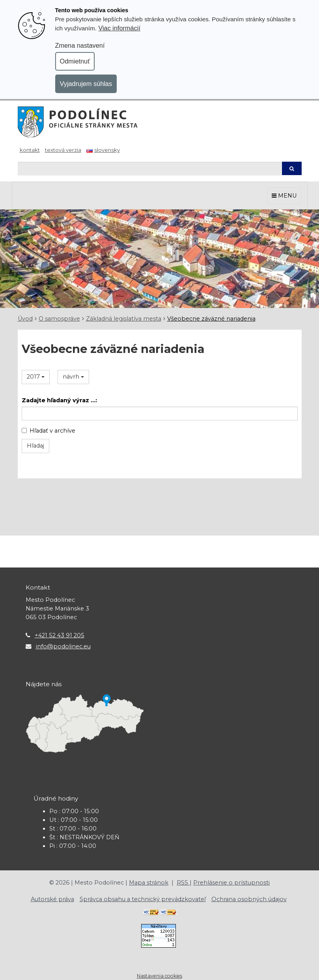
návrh (73, 377)
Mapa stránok (149, 883)
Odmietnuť (75, 61)
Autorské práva (52, 899)
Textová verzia (63, 150)
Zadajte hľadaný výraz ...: (59, 400)
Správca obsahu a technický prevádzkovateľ (143, 899)
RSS (183, 883)
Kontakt (30, 150)
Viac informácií (119, 28)
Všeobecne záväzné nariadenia (211, 319)
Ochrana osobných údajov (249, 899)
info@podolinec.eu (63, 646)
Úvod (25, 319)
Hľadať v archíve (49, 431)
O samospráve (59, 319)
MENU (284, 196)
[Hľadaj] (150, 169)
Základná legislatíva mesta (124, 319)
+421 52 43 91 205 (60, 635)
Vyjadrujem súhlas (86, 84)
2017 (36, 377)
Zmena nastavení (80, 45)
